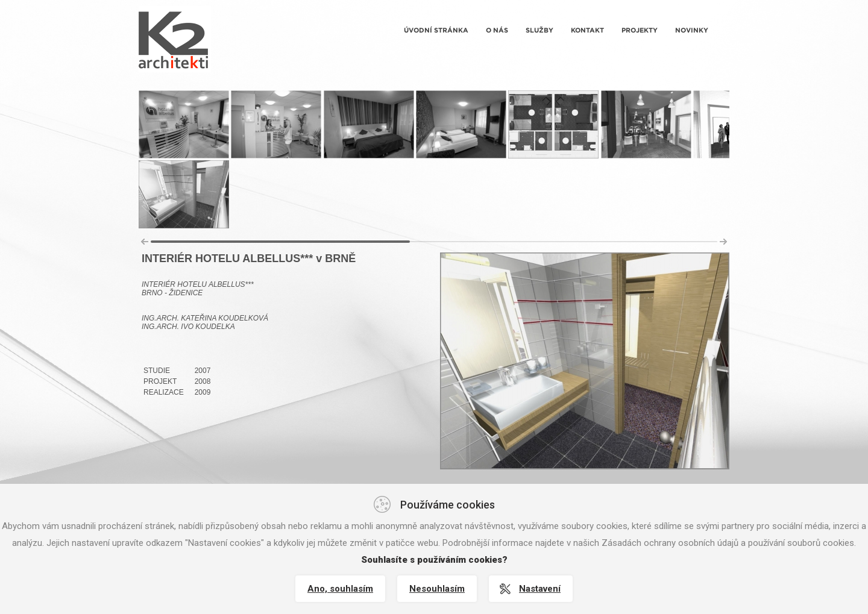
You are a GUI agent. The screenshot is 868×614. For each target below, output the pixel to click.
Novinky (692, 30)
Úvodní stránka (436, 30)
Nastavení (540, 589)
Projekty (640, 30)
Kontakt (587, 30)
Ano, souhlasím (340, 589)
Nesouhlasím (437, 589)
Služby (539, 30)
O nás (497, 30)
